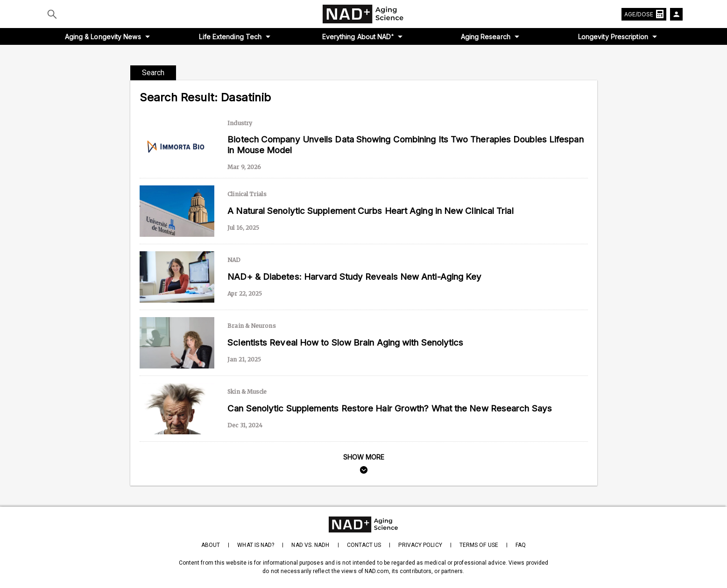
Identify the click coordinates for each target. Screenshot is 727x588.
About (211, 545)
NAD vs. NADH (310, 545)
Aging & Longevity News (103, 37)
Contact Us (364, 545)
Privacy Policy (420, 545)
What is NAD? (256, 545)
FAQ (521, 545)
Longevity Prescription (613, 37)
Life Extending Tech (230, 37)
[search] (364, 465)
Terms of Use (479, 545)
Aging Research (486, 37)
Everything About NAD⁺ (358, 37)
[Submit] (52, 14)
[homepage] (363, 524)
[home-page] (364, 14)
